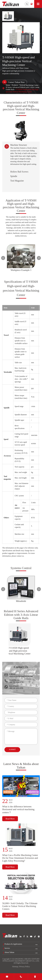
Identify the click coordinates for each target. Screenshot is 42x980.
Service (7, 948)
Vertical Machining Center (29, 85)
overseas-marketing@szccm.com (21, 676)
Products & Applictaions (13, 944)
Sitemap (15, 967)
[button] (3, 258)
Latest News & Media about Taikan (21, 768)
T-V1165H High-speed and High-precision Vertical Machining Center (18, 651)
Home (8, 85)
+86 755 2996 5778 (16, 682)
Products (15, 85)
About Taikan (9, 952)
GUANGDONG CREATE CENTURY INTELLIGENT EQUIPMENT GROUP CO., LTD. (21, 960)
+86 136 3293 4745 (16, 688)
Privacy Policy (25, 967)
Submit (12, 749)
